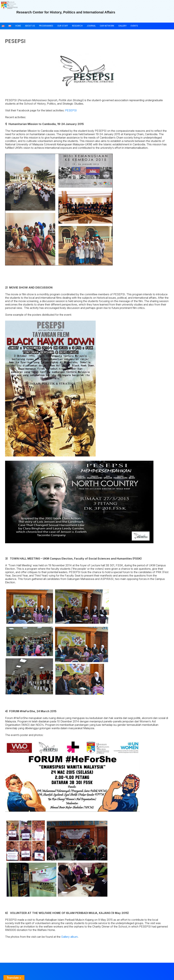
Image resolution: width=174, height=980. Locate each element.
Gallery (122, 26)
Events (134, 26)
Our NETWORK (107, 26)
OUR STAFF (63, 26)
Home (18, 26)
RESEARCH (77, 26)
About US (30, 26)
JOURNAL (91, 26)
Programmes (46, 26)
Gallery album (69, 937)
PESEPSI (71, 110)
